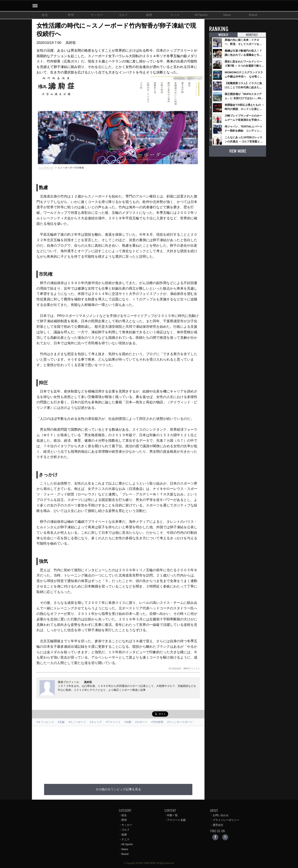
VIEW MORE (238, 151)
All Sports (201, 15)
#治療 (128, 722)
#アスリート (113, 722)
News (227, 15)
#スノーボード (77, 722)
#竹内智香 (157, 722)
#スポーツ (141, 722)
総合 (45, 15)
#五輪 (61, 722)
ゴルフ (123, 15)
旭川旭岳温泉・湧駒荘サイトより (184, 668)
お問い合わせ (221, 815)
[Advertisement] (118, 753)
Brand (253, 15)
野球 (71, 15)
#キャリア (96, 722)
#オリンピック (45, 722)
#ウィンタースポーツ (180, 722)
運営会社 (218, 825)
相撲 (149, 15)
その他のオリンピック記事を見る (118, 789)
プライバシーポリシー (226, 820)
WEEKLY (223, 35)
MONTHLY (252, 35)
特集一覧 (172, 815)
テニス (175, 15)
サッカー (97, 15)
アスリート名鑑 (176, 820)
